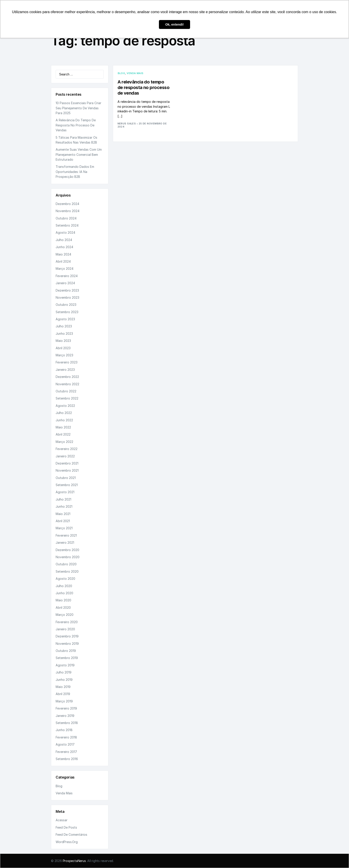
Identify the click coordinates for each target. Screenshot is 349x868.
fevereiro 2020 (67, 622)
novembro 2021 (67, 470)
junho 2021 (64, 506)
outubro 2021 (66, 478)
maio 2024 (63, 254)
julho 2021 (63, 499)
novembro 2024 (68, 211)
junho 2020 (64, 593)
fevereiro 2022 (67, 449)
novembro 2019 (67, 644)
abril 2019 (63, 694)
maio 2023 (63, 341)
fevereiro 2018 (66, 737)
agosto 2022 (65, 406)
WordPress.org (67, 842)
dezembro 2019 (67, 636)
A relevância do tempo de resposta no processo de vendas (76, 125)
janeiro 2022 (65, 456)
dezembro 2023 (67, 290)
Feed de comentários (71, 835)
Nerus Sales (127, 124)
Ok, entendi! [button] (174, 24)
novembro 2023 (67, 297)
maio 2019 (63, 687)
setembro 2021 (67, 485)
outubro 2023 (66, 305)
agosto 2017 (65, 744)
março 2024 (65, 269)
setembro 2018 (67, 723)
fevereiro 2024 (67, 276)
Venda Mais (64, 793)
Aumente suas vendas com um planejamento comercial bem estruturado (79, 154)
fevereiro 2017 (66, 752)
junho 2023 (64, 334)
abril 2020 (63, 607)
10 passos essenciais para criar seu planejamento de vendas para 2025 (78, 108)
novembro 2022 (67, 384)
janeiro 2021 (65, 542)
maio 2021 (63, 514)
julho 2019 (64, 672)
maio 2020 (63, 600)
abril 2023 (63, 348)
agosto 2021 (65, 492)
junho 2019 (64, 680)
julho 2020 (64, 586)
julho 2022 (64, 413)
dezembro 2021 (67, 463)
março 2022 (64, 442)
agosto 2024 (65, 232)
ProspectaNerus (74, 861)
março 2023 (64, 355)
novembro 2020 (68, 557)
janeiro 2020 (65, 629)
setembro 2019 (67, 658)
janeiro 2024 (65, 283)
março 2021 (64, 528)
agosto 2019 (65, 665)
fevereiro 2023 (67, 362)
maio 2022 (63, 427)
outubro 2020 (66, 564)
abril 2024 (63, 261)
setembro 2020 (67, 571)
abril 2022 (63, 434)
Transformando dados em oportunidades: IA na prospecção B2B (75, 172)
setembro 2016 (67, 759)
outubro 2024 (66, 218)
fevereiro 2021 (66, 535)
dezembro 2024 (67, 204)
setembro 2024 (67, 225)
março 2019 (64, 701)
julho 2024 (64, 240)
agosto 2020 (65, 579)
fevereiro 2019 (66, 708)
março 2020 (65, 615)
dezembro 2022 (67, 377)
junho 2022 (64, 420)
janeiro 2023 (65, 370)
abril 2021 (63, 521)
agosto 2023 (65, 319)
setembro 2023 (67, 312)
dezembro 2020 (67, 550)
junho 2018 (64, 730)
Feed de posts (66, 827)
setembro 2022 (67, 398)
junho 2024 (64, 247)
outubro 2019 (66, 651)
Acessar (62, 820)
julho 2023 (64, 326)
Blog (59, 786)
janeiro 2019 (65, 716)
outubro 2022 (66, 391)
